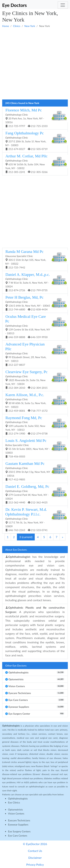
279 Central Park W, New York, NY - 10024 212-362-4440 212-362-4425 (34, 494)
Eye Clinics (14, 802)
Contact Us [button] (35, 851)
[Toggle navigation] (63, 5)
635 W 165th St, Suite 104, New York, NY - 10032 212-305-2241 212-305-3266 (34, 164)
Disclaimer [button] (35, 858)
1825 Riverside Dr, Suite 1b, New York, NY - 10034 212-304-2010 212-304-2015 (34, 379)
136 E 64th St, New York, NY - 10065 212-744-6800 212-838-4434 (34, 303)
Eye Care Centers (18, 836)
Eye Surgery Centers (19, 831)
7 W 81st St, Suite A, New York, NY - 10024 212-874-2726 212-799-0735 (34, 282)
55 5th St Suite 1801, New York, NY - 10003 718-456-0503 (34, 448)
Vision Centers (16, 813)
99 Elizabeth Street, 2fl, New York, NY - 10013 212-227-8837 (34, 354)
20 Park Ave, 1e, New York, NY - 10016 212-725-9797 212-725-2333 (34, 118)
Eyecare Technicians (19, 820)
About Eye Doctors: (16, 550)
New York (30, 26)
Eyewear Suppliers (18, 825)
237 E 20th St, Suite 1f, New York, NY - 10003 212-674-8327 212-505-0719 (34, 141)
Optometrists (15, 809)
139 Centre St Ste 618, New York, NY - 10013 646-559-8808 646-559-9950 (34, 326)
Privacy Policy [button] (35, 864)
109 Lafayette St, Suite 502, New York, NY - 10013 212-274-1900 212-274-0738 (34, 425)
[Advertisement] (35, 64)
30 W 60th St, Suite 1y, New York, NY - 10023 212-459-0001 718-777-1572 (34, 402)
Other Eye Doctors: (16, 666)
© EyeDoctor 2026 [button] (35, 844)
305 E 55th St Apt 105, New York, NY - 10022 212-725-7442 (34, 259)
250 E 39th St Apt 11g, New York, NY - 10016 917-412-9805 (34, 471)
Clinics (17, 26)
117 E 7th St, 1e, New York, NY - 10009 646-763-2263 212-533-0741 (34, 519)
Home (6, 26)
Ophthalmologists (18, 798)
